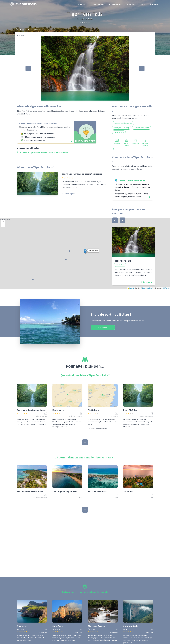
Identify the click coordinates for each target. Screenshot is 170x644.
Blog (143, 4)
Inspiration (83, 4)
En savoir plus (68, 194)
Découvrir (148, 282)
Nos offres (131, 4)
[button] (85, 68)
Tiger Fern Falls (35, 29)
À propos (154, 4)
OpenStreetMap (147, 288)
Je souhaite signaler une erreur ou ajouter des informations (44, 152)
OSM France (165, 288)
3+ (114, 149)
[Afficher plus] (85, 442)
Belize (24, 29)
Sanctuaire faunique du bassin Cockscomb (82, 174)
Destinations (98, 4)
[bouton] (115, 220)
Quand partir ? (115, 4)
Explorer (103, 327)
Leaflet (131, 288)
